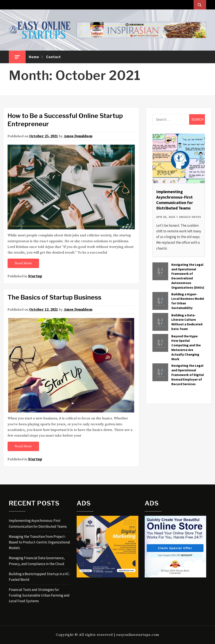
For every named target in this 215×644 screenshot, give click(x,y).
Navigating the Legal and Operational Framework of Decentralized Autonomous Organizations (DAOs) (188, 276)
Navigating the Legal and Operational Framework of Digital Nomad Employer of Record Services (188, 375)
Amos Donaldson (78, 136)
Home (34, 57)
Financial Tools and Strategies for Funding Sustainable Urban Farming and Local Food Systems (39, 595)
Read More (23, 263)
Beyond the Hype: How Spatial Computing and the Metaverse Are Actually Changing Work (186, 348)
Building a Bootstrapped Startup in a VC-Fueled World (39, 577)
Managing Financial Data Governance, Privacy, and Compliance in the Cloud (37, 561)
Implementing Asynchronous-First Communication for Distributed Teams (175, 200)
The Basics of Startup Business (54, 297)
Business (171, 175)
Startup (35, 276)
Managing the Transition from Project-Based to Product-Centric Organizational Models (39, 542)
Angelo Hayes (190, 217)
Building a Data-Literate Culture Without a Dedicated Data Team (187, 322)
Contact (54, 57)
